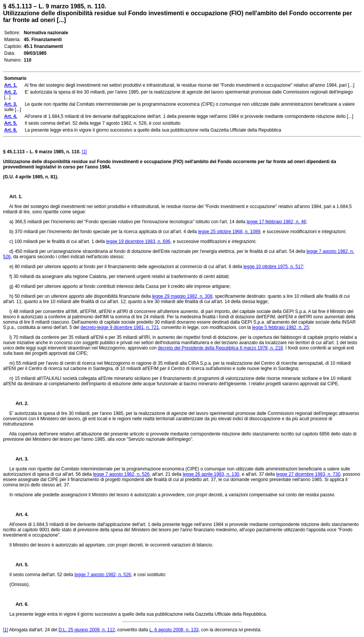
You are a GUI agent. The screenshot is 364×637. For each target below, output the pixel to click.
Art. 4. (19, 515)
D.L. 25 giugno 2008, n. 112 (87, 630)
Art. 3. (19, 459)
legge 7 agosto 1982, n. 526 (121, 474)
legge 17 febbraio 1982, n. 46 (276, 222)
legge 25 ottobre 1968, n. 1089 (229, 232)
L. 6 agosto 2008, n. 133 (174, 630)
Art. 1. (16, 197)
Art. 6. (19, 604)
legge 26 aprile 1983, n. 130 (211, 474)
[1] (84, 152)
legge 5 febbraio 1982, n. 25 (281, 327)
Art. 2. (19, 403)
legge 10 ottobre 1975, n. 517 (273, 267)
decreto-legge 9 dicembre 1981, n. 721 (120, 327)
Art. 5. (19, 565)
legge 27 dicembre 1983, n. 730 (308, 474)
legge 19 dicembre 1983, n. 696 (138, 241)
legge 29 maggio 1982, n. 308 (182, 296)
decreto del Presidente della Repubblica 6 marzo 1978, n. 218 (220, 348)
